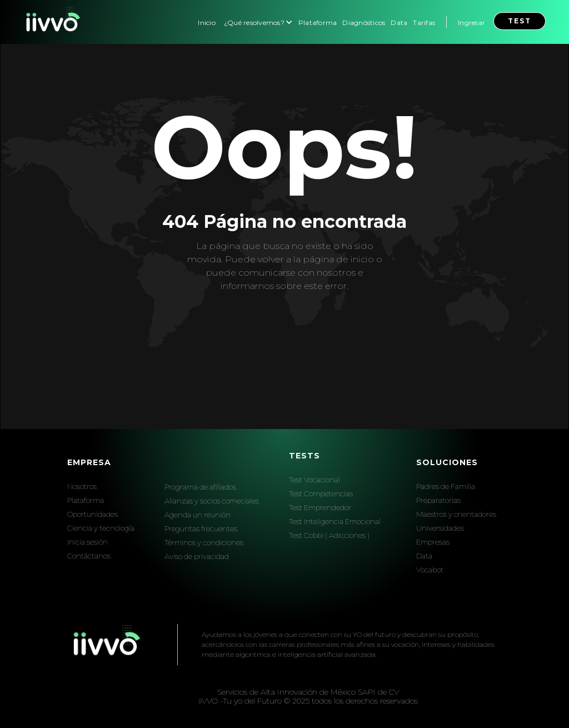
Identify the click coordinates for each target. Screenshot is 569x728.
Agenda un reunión (198, 515)
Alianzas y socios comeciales (212, 501)
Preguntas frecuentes (201, 528)
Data (399, 23)
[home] (52, 22)
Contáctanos (89, 556)
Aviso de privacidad (197, 556)
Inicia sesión (88, 542)
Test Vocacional (315, 480)
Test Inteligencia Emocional (335, 521)
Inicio (207, 23)
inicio (362, 259)
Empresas (433, 542)
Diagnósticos (364, 23)
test (520, 21)
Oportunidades (93, 514)
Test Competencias (321, 493)
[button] (257, 22)
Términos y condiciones (204, 542)
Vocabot (430, 570)
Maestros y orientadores (456, 514)
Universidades (440, 528)
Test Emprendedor (320, 507)
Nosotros (82, 486)
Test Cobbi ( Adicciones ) (329, 535)
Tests (305, 456)
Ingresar (471, 23)
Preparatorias (438, 500)
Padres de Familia (446, 486)
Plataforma (318, 23)
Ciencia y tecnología (101, 528)
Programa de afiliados (200, 487)
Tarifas (424, 23)
